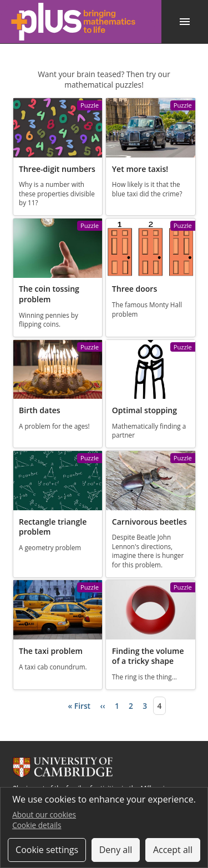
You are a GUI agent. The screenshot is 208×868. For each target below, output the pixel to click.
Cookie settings (47, 850)
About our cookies (44, 814)
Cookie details (37, 825)
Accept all (173, 850)
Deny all (116, 850)
